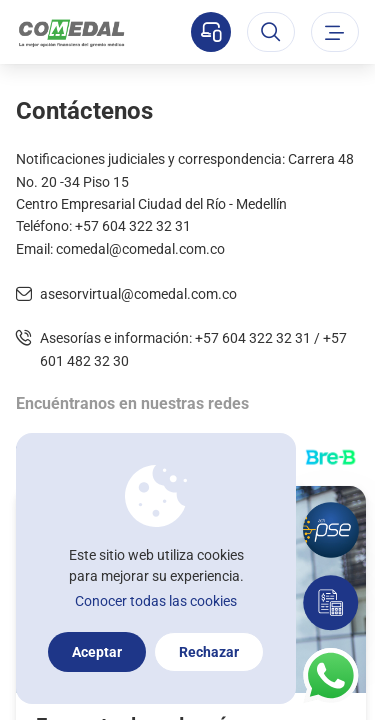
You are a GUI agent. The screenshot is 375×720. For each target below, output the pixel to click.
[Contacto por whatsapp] (331, 676)
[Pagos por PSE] (331, 530)
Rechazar (209, 652)
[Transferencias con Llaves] (331, 457)
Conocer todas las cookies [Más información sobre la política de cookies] (156, 601)
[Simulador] (331, 603)
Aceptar (97, 652)
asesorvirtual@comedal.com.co (138, 294)
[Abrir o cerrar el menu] (335, 32)
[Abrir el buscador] (271, 32)
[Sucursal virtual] (211, 32)
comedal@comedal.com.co (140, 249)
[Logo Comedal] (71, 32)
